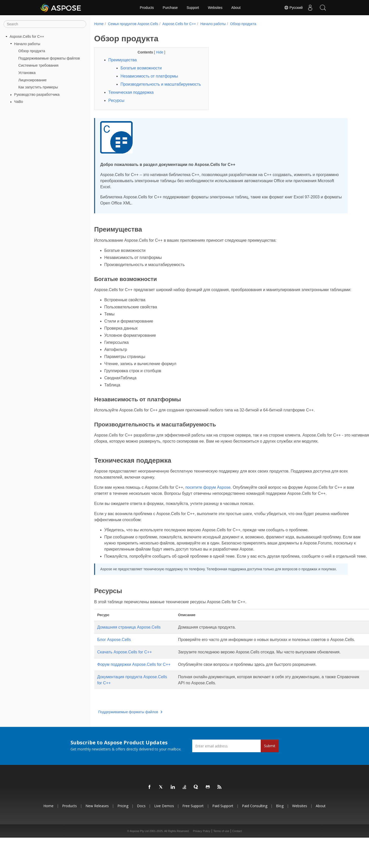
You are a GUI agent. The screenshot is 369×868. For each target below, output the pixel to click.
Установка (27, 73)
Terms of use (221, 861)
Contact (237, 861)
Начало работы (27, 44)
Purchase (170, 8)
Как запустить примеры (38, 87)
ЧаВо (19, 102)
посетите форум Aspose (208, 499)
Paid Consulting (255, 836)
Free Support (193, 836)
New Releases (97, 836)
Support (193, 8)
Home (99, 24)
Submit (270, 776)
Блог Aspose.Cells (114, 658)
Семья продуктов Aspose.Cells (133, 24)
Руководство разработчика (37, 95)
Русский (293, 8)
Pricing (123, 836)
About (236, 8)
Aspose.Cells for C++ (27, 36)
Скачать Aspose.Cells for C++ (125, 676)
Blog (280, 836)
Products (147, 8)
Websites (215, 8)
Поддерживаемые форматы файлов (49, 58)
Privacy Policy (202, 861)
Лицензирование (32, 80)
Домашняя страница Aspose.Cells (129, 645)
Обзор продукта (32, 51)
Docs (141, 836)
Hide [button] (156, 52)
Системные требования (38, 65)
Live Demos (164, 836)
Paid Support (223, 836)
